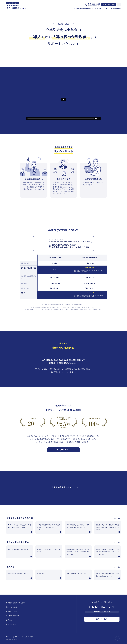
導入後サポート (115, 9)
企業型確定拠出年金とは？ (83, 9)
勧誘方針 (9, 620)
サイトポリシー (12, 624)
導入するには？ (101, 9)
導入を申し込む (109, 5)
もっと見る (117, 518)
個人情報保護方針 (13, 616)
